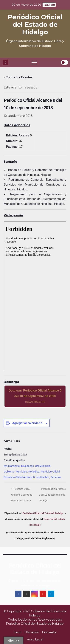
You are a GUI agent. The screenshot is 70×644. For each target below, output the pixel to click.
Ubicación (32, 632)
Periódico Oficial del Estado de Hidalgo (35, 25)
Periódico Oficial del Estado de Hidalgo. (35, 624)
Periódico (34, 472)
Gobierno (9, 472)
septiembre (43, 477)
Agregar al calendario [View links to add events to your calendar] (27, 423)
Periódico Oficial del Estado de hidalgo (43, 513)
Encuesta (49, 632)
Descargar (35, 396)
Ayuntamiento (12, 466)
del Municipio (43, 466)
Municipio (21, 472)
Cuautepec (27, 466)
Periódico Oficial (50, 472)
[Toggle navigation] (34, 62)
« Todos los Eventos (18, 77)
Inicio (18, 632)
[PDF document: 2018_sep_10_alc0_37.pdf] (35, 296)
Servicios (56, 477)
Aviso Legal (35, 639)
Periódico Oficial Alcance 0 (19, 477)
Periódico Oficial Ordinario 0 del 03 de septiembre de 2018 (22, 495)
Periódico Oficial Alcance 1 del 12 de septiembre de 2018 (52, 495)
